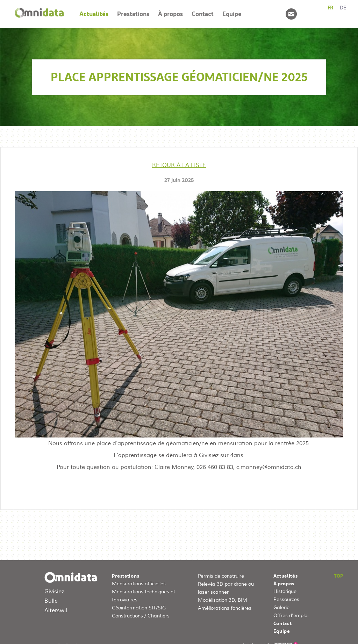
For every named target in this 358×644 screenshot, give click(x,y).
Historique (285, 592)
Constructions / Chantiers (141, 616)
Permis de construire (221, 576)
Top (339, 576)
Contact (203, 14)
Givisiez (54, 592)
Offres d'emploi (291, 616)
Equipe (232, 14)
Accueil (39, 14)
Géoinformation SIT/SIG (139, 608)
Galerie (281, 608)
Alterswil (56, 610)
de (343, 8)
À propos (170, 14)
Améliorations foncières (225, 608)
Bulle (51, 601)
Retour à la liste (179, 165)
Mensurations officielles (139, 584)
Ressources (286, 600)
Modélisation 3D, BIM (223, 600)
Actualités (94, 14)
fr (330, 8)
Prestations (133, 14)
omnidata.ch (72, 580)
